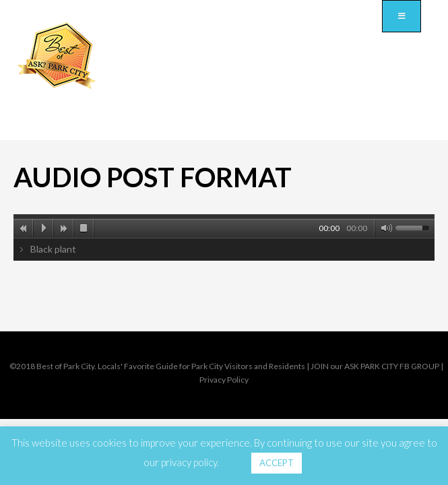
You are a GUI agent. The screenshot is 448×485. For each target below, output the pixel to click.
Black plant (53, 249)
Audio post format (153, 177)
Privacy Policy (224, 380)
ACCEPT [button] (277, 463)
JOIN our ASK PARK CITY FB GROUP (375, 366)
